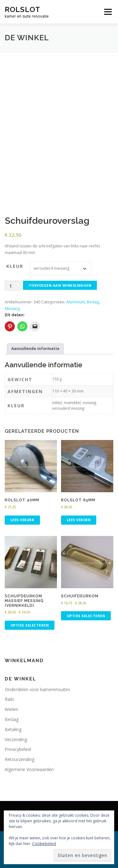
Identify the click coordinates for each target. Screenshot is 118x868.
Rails (9, 699)
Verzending (16, 739)
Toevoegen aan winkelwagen (60, 285)
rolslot (22, 9)
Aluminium (76, 302)
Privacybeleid (18, 749)
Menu (107, 12)
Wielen (11, 709)
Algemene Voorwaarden (29, 769)
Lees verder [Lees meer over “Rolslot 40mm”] (22, 520)
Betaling (13, 729)
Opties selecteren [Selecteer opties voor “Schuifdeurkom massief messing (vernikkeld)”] (30, 625)
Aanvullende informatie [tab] (35, 349)
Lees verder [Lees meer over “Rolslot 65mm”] (79, 520)
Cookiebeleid (44, 844)
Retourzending (20, 759)
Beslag (93, 302)
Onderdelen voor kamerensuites (37, 689)
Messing (12, 309)
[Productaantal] (13, 286)
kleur (15, 266)
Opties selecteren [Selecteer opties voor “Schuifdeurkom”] (86, 616)
